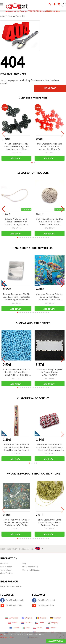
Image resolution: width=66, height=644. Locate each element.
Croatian (26, 623)
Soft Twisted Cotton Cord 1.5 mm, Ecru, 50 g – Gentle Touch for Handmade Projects (50, 222)
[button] (32, 162)
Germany (55, 618)
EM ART (4, 16)
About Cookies (6, 573)
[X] (1, 635)
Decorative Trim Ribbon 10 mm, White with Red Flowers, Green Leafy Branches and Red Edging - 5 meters (50, 447)
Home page (53, 88)
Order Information (30, 567)
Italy (26, 628)
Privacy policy (6, 567)
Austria (13, 623)
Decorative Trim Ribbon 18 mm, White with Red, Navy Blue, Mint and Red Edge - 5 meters (17, 447)
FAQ (24, 563)
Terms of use (6, 570)
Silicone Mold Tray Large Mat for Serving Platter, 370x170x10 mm (50, 372)
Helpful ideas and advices (11, 586)
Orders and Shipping (31, 570)
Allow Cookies (56, 641)
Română (41, 618)
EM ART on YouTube (11, 606)
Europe (14, 628)
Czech (40, 623)
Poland (38, 628)
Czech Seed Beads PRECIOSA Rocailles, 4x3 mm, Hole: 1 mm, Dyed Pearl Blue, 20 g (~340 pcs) (17, 372)
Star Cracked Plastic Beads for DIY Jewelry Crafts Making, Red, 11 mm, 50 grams (50, 147)
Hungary (53, 623)
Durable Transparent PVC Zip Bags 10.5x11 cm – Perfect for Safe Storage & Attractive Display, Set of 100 (16, 297)
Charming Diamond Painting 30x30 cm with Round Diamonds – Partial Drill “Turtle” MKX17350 (50, 297)
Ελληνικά (27, 618)
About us (4, 563)
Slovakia (51, 628)
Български (12, 618)
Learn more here (7, 637)
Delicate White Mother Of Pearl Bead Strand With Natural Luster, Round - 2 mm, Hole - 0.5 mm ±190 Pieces (16, 222)
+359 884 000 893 (52, 11)
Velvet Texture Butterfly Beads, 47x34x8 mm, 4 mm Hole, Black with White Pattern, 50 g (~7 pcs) (16, 147)
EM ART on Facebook (12, 600)
